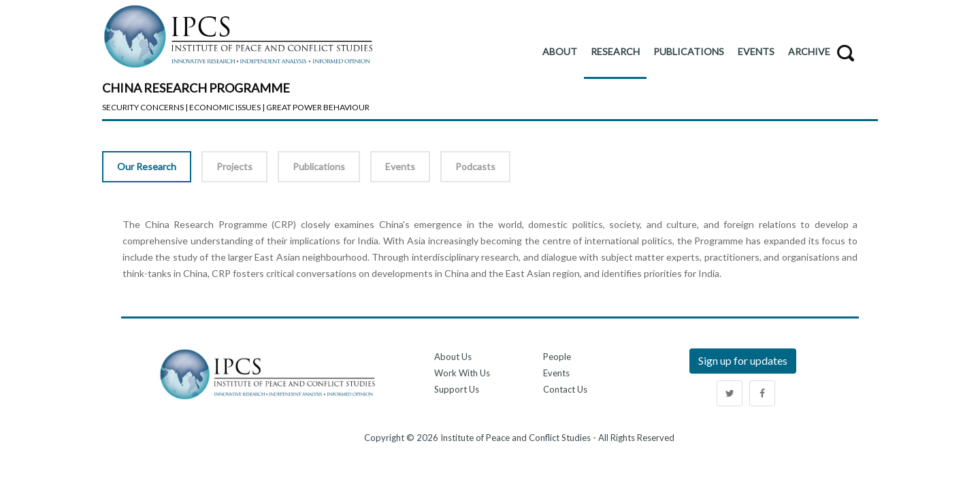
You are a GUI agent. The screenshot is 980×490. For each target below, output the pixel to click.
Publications (319, 166)
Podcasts (475, 166)
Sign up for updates (743, 360)
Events (400, 166)
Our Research (147, 166)
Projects (234, 166)
